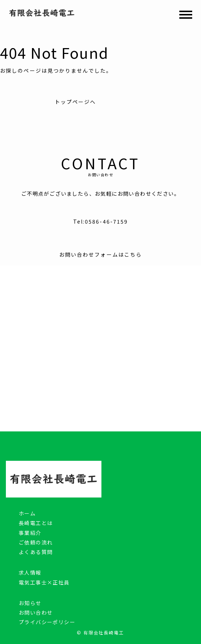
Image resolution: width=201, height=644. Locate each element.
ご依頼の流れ (36, 542)
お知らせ (30, 603)
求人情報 (30, 572)
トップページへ (76, 102)
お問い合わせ (36, 612)
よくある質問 (36, 552)
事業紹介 (30, 533)
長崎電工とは (36, 523)
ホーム (27, 513)
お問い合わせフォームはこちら (100, 254)
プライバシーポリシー (47, 622)
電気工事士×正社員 (44, 582)
